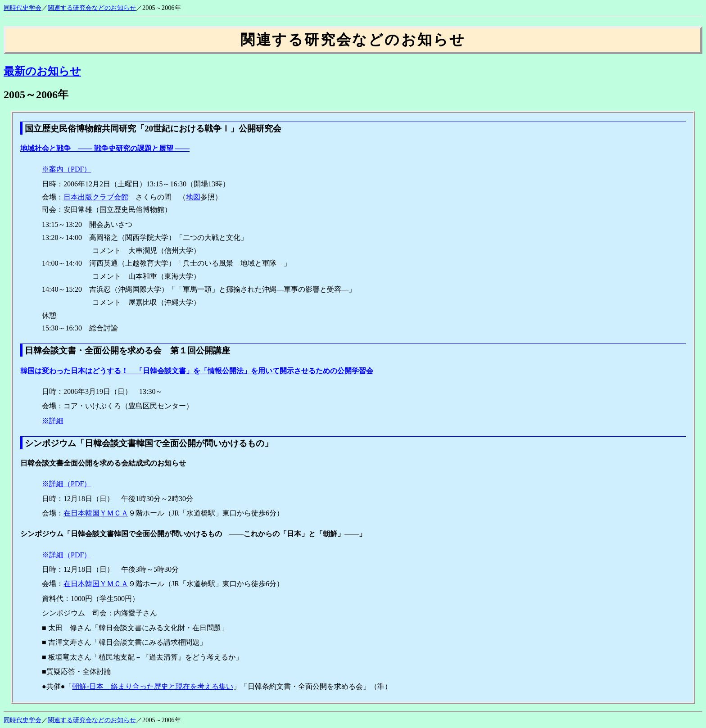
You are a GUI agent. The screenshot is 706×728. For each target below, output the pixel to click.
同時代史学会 (23, 8)
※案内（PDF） (66, 169)
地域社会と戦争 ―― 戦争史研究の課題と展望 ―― (105, 148)
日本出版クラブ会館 (96, 197)
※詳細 (53, 421)
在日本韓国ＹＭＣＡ (96, 513)
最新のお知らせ (42, 71)
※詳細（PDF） (66, 484)
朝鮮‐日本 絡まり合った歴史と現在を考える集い (152, 686)
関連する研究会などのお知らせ (92, 8)
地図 (193, 197)
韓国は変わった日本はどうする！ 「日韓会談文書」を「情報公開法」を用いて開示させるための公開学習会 (197, 371)
